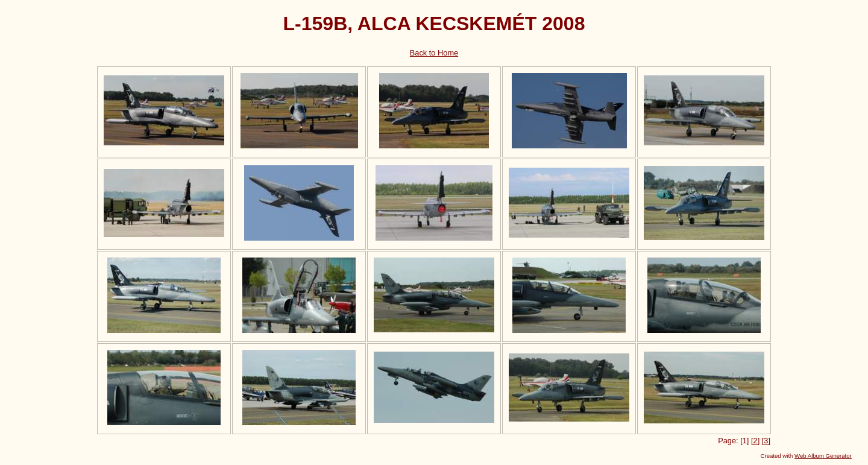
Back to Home (434, 53)
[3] (766, 441)
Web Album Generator (823, 456)
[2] (755, 441)
